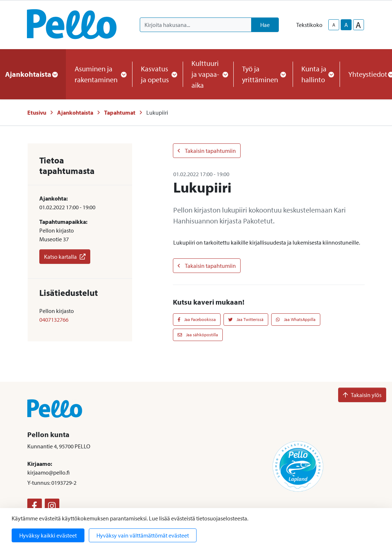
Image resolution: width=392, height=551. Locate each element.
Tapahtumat (120, 112)
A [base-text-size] (346, 25)
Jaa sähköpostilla (198, 335)
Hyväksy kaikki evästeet (48, 535)
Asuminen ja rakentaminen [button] (99, 74)
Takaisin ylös (362, 395)
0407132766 (54, 320)
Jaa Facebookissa (197, 319)
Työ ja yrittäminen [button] (263, 74)
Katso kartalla (65, 257)
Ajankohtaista (75, 112)
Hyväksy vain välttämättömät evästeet (143, 535)
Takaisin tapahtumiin (207, 151)
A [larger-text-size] (358, 25)
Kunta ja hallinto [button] (316, 74)
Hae (265, 25)
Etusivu (37, 112)
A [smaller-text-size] (334, 25)
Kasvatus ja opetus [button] (157, 74)
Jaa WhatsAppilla (296, 319)
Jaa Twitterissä (246, 319)
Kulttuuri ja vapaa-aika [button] (208, 74)
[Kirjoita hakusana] (196, 25)
